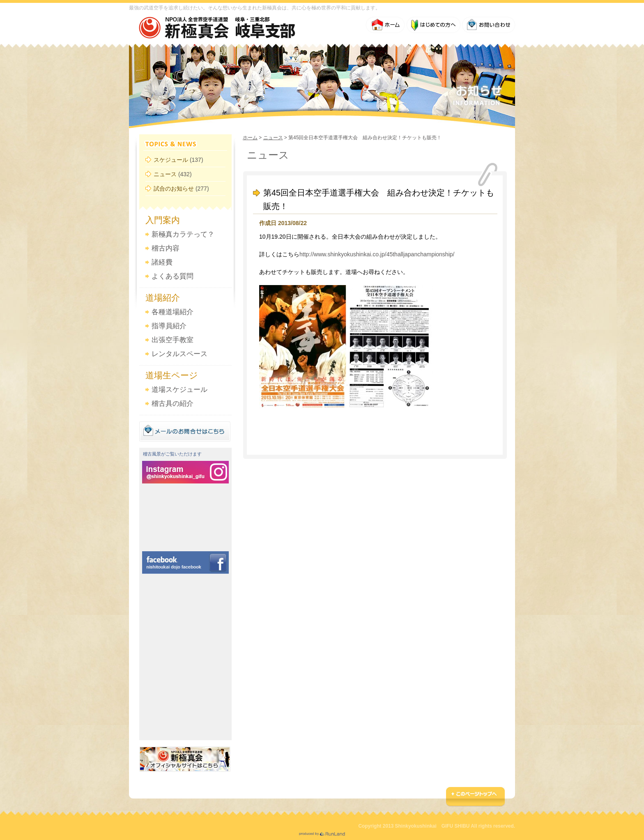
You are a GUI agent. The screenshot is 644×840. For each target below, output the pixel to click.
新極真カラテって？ (183, 234)
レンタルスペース (179, 354)
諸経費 (162, 262)
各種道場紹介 (172, 312)
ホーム (250, 138)
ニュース (165, 174)
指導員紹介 (169, 326)
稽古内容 (166, 248)
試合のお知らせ (174, 189)
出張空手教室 (172, 340)
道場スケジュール (179, 390)
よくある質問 (172, 276)
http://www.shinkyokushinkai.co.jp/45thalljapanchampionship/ (377, 254)
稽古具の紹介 (172, 404)
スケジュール (171, 160)
